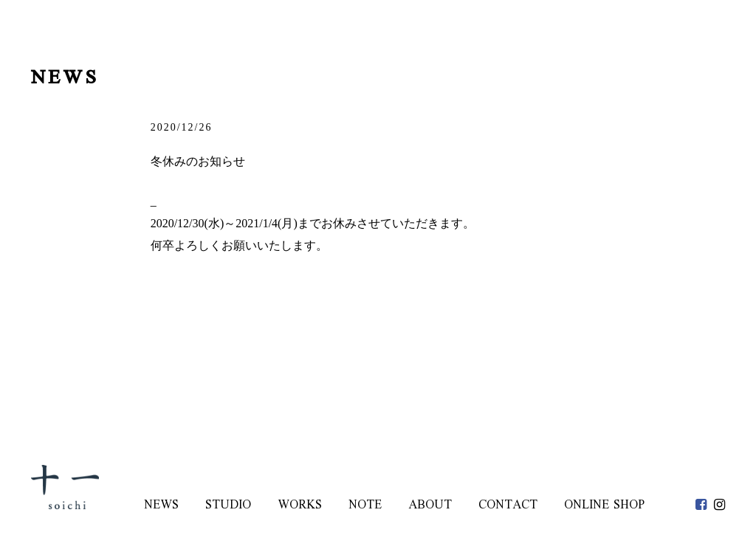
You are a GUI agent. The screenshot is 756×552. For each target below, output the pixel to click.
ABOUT (430, 506)
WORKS (300, 506)
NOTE (365, 506)
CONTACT (508, 506)
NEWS (161, 506)
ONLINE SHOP (604, 506)
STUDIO (228, 506)
